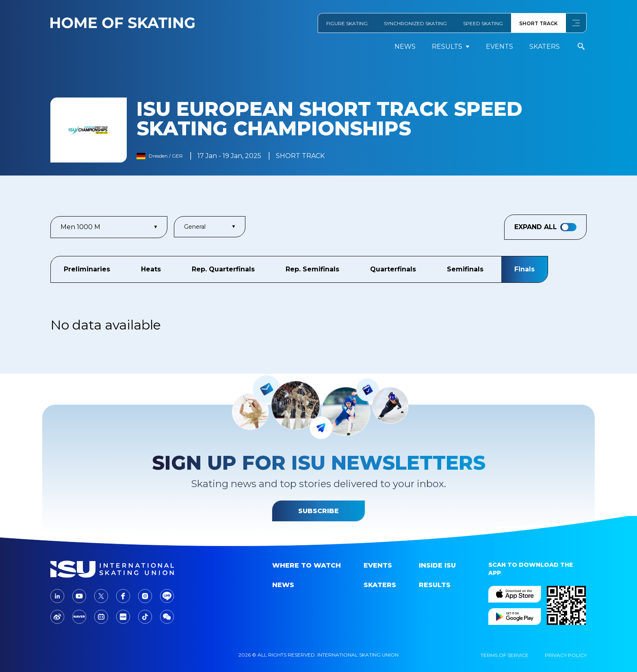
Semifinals (465, 269)
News (405, 47)
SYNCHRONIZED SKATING (415, 23)
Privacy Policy (566, 655)
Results (435, 585)
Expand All (545, 227)
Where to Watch (307, 565)
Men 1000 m (109, 227)
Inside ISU (437, 565)
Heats (151, 269)
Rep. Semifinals (312, 269)
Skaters (545, 47)
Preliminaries (87, 269)
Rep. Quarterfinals (223, 269)
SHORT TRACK (538, 23)
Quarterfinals (393, 269)
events (499, 47)
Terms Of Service (505, 655)
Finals (524, 269)
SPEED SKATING (483, 23)
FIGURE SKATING (347, 23)
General (210, 227)
